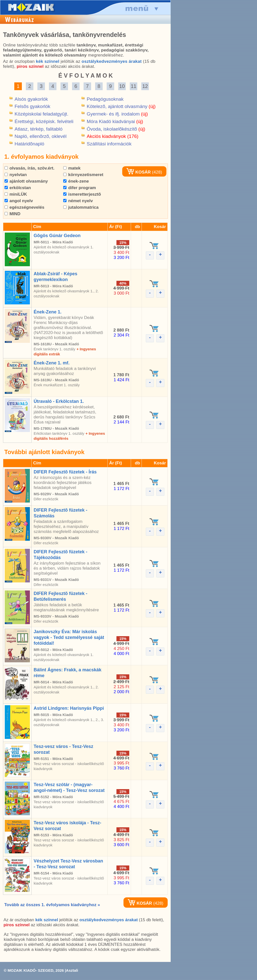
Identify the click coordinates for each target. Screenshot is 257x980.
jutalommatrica (81, 207)
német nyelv (78, 201)
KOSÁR (139, 172)
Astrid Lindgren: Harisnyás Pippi (69, 708)
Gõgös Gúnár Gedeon (57, 236)
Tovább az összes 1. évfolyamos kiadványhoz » (52, 905)
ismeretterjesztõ (82, 194)
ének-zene (76, 181)
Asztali (72, 970)
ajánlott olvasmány (26, 181)
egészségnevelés (24, 207)
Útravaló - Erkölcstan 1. (59, 401)
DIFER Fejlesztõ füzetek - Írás (65, 472)
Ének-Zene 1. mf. (52, 363)
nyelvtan (16, 175)
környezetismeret (83, 175)
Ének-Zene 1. (48, 312)
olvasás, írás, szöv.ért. (29, 168)
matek (72, 168)
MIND (12, 214)
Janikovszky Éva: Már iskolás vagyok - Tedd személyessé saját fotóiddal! (69, 637)
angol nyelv (19, 201)
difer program (80, 188)
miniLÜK (16, 194)
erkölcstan (18, 188)
